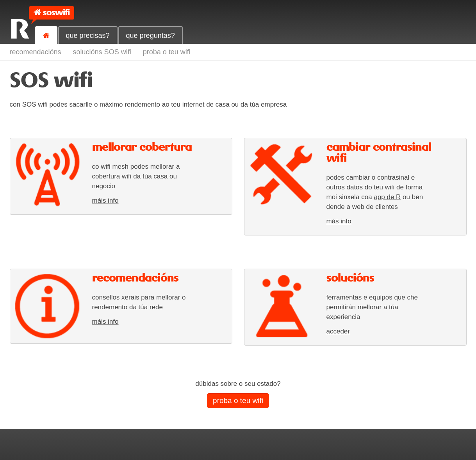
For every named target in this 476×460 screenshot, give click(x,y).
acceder (338, 331)
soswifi (56, 13)
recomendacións (36, 52)
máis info (105, 201)
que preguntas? (151, 36)
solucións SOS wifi (102, 52)
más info (339, 221)
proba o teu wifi (167, 52)
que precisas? (88, 36)
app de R (387, 197)
